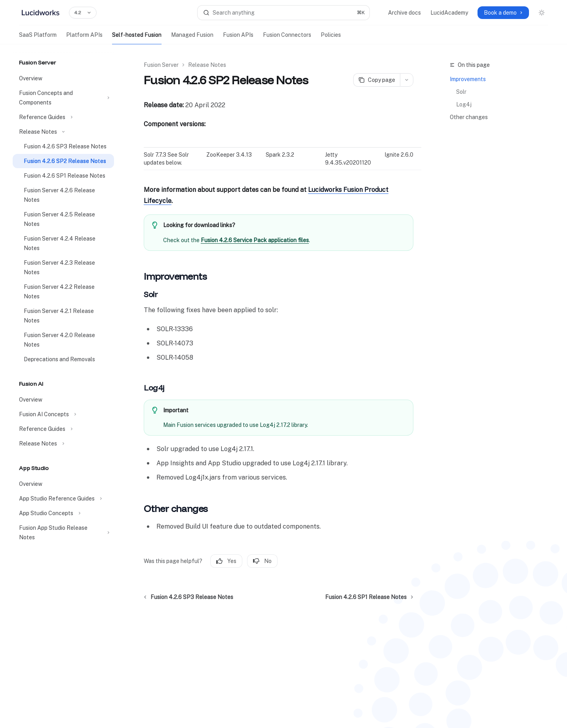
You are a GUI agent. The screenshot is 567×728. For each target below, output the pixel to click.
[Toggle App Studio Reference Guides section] (63, 499)
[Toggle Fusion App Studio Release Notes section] (63, 533)
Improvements (468, 79)
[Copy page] (377, 80)
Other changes (469, 117)
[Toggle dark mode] (542, 13)
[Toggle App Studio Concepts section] (63, 513)
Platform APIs (84, 38)
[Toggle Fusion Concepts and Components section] (63, 98)
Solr (461, 92)
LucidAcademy (449, 13)
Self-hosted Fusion (137, 38)
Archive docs (404, 13)
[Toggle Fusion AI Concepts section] (63, 414)
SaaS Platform (38, 38)
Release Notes (207, 65)
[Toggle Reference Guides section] (63, 117)
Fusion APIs (238, 38)
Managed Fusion (192, 38)
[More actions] (407, 80)
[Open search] (284, 13)
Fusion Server (161, 65)
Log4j (464, 104)
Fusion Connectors (287, 38)
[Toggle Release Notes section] (63, 132)
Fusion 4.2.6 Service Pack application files (255, 240)
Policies (331, 38)
